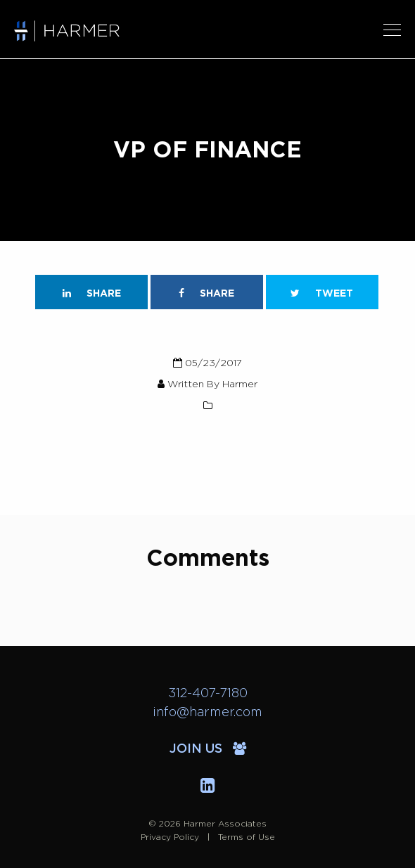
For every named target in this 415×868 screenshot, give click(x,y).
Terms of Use (247, 837)
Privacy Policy (170, 837)
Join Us (208, 749)
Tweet (322, 293)
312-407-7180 (208, 694)
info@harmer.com (207, 713)
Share (92, 293)
